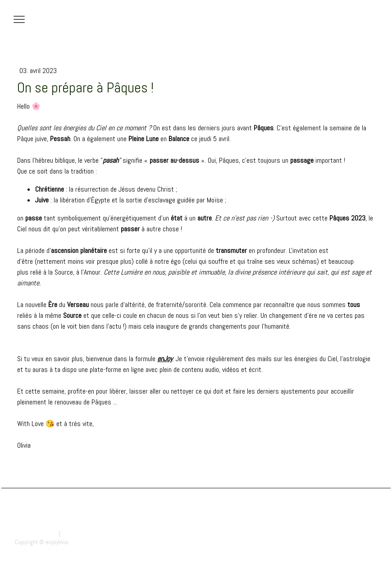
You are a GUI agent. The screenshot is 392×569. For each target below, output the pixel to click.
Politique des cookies (88, 534)
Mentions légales (36, 534)
